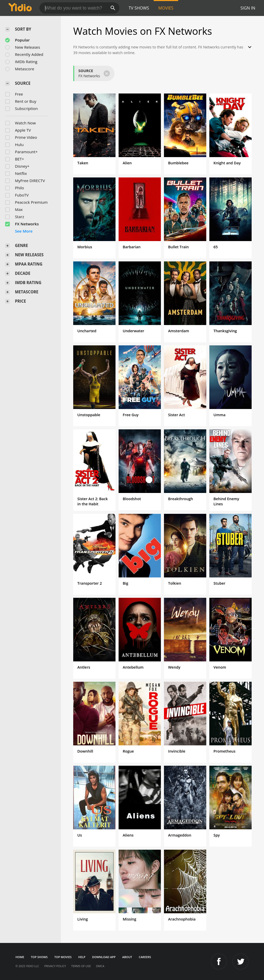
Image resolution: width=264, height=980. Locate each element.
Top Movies (63, 957)
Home (20, 957)
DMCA (100, 966)
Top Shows (39, 957)
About (127, 957)
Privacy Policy (55, 966)
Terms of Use (81, 966)
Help (82, 957)
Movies (166, 8)
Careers (145, 957)
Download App (104, 957)
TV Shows (139, 8)
